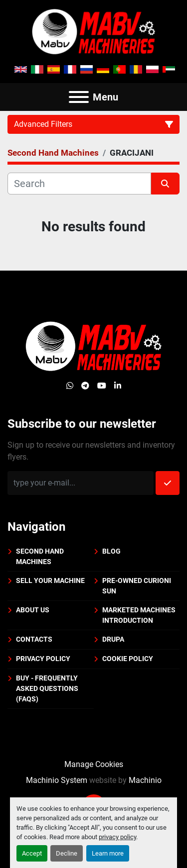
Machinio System (57, 780)
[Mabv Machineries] (93, 346)
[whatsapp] (70, 386)
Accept (32, 853)
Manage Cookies (94, 764)
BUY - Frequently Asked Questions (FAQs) (47, 688)
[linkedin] (118, 386)
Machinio (145, 780)
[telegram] (85, 386)
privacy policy (117, 837)
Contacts (34, 639)
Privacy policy (43, 659)
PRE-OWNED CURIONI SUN (137, 586)
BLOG (111, 551)
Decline (67, 853)
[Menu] (79, 97)
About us (33, 610)
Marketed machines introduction (139, 615)
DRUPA (113, 639)
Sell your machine (50, 580)
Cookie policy (128, 659)
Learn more (108, 853)
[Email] (81, 483)
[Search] (79, 184)
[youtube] (102, 386)
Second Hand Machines (40, 556)
